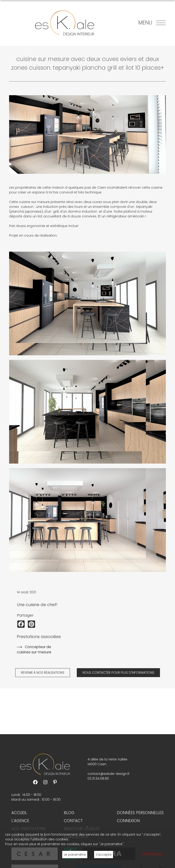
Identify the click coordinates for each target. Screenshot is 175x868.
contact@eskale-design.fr (109, 774)
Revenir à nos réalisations (43, 673)
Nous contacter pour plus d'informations (118, 673)
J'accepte (104, 855)
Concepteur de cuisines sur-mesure (34, 649)
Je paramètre (75, 855)
